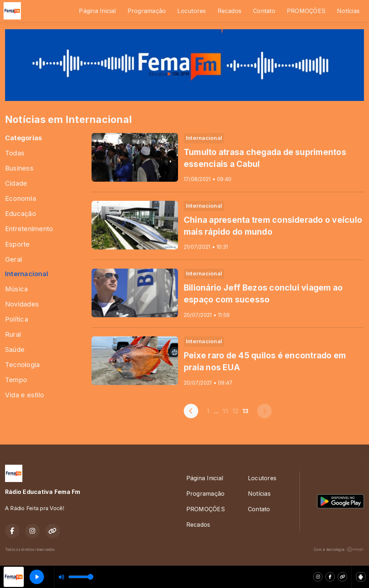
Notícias (348, 11)
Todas (15, 153)
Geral (14, 259)
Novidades (22, 304)
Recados (230, 11)
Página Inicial (97, 11)
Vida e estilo (25, 395)
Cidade (16, 183)
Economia (21, 198)
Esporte (17, 244)
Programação (147, 11)
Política (17, 319)
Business (19, 168)
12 (235, 411)
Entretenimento (29, 229)
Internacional (27, 274)
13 (245, 411)
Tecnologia (22, 364)
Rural (13, 334)
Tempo (16, 380)
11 (225, 411)
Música (16, 289)
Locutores (192, 11)
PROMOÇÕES (306, 11)
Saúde (15, 349)
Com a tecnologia (339, 549)
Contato (264, 11)
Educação (21, 213)
